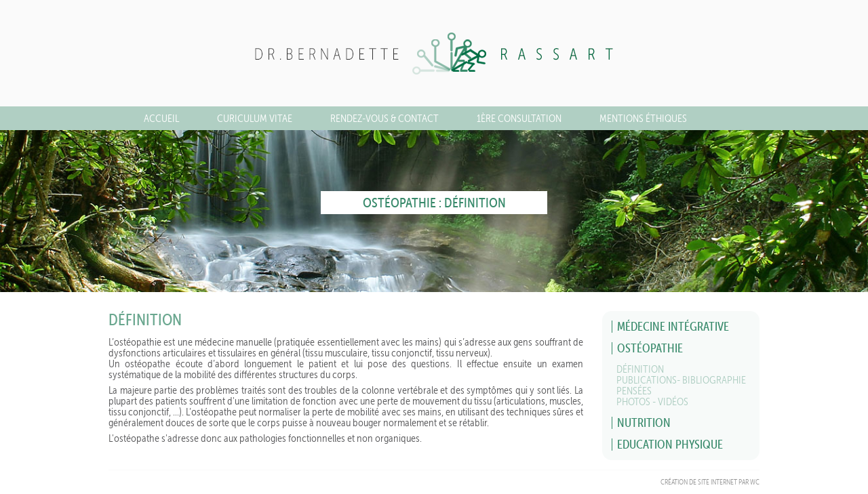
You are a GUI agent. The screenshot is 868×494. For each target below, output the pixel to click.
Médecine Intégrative (673, 326)
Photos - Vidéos (652, 402)
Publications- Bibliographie (681, 380)
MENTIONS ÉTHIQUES (643, 118)
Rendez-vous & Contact (384, 118)
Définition (640, 369)
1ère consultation (519, 118)
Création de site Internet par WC (710, 482)
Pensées (634, 391)
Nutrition (644, 423)
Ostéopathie (650, 348)
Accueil (161, 118)
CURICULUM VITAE (255, 118)
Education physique (670, 444)
